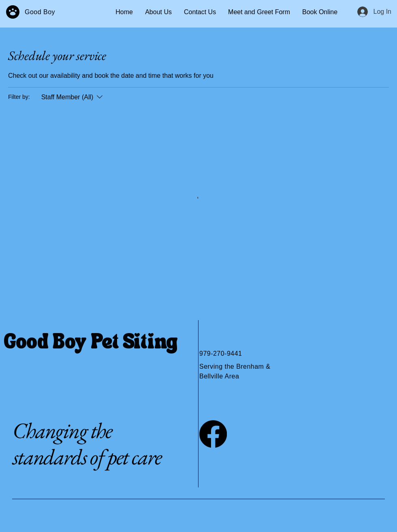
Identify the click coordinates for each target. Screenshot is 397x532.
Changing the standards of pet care (87, 443)
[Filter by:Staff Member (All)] (73, 97)
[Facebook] (213, 434)
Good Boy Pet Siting (91, 343)
